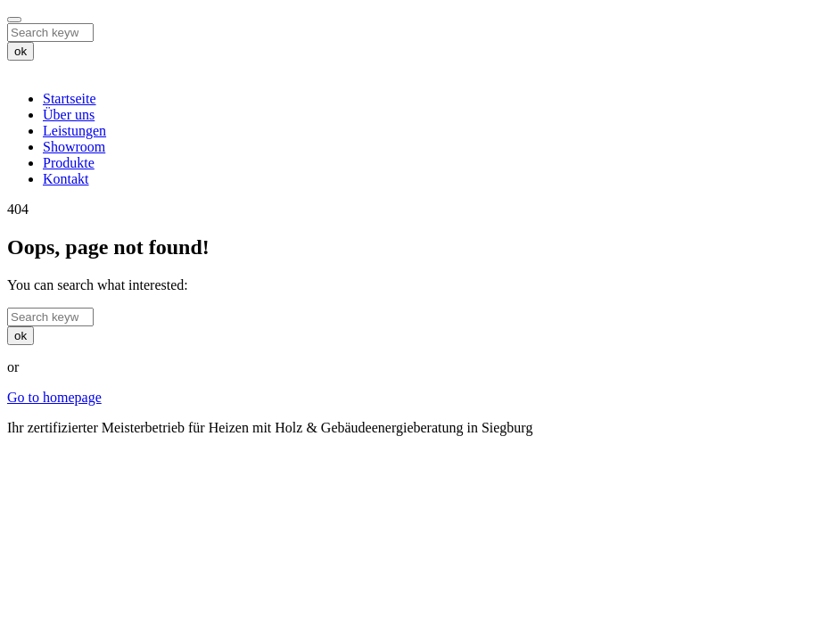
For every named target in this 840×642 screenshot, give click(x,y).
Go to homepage (54, 397)
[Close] (14, 20)
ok (21, 51)
